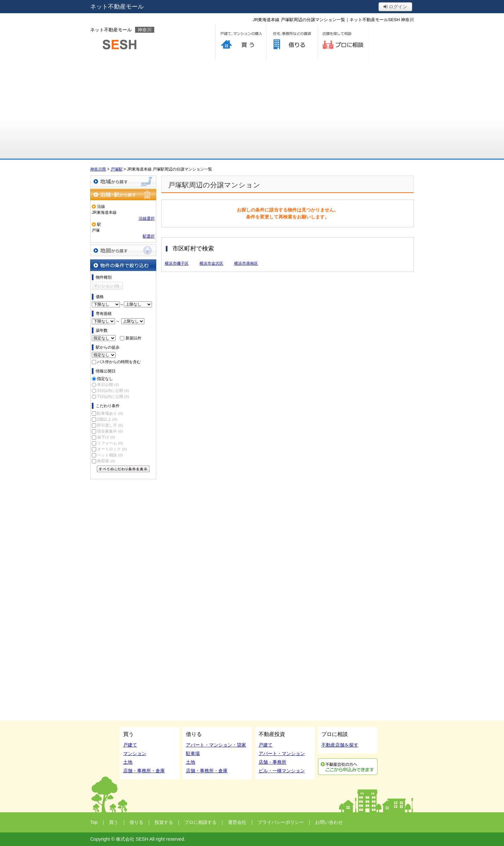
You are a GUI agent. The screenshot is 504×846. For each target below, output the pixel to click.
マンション (135, 753)
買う (241, 42)
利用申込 (348, 767)
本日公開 (108, 385)
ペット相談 (110, 455)
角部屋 (106, 461)
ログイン (395, 7)
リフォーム (110, 443)
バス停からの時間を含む (119, 362)
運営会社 (237, 822)
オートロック (112, 449)
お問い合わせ (329, 822)
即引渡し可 (110, 425)
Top (94, 822)
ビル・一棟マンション (282, 771)
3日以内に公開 (113, 391)
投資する (164, 822)
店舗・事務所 (272, 762)
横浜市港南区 (246, 263)
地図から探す (123, 250)
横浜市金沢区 (211, 263)
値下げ (106, 437)
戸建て (130, 745)
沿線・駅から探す (123, 194)
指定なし (105, 379)
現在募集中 (110, 431)
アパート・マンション (282, 753)
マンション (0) (106, 286)
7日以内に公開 (113, 397)
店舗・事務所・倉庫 (144, 771)
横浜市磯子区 (177, 263)
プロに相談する (343, 42)
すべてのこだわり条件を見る (123, 469)
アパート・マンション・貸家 (216, 745)
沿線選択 (147, 218)
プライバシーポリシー (281, 822)
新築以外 (133, 338)
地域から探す (123, 181)
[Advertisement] (252, 109)
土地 (128, 762)
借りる (292, 42)
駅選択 (149, 236)
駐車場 (193, 753)
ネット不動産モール (117, 7)
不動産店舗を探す (340, 745)
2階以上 (107, 419)
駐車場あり (110, 413)
